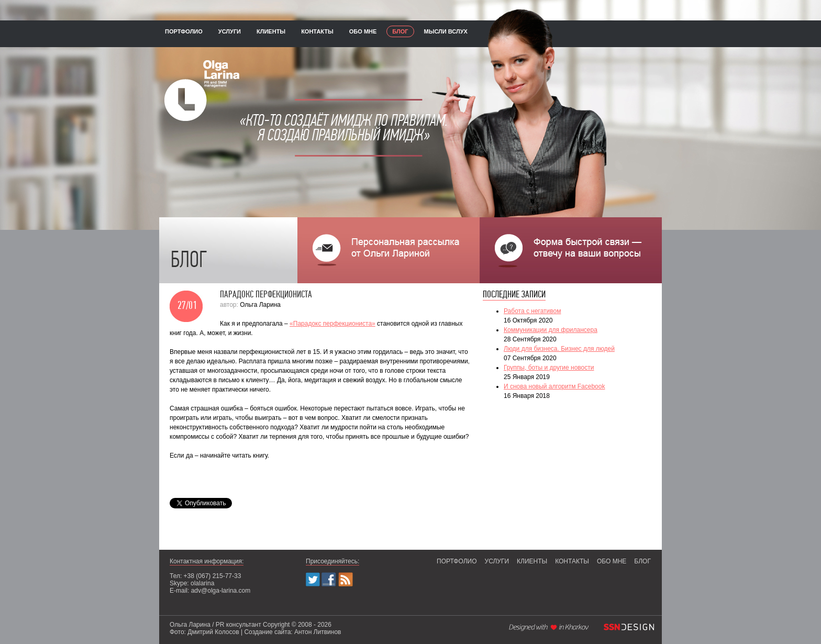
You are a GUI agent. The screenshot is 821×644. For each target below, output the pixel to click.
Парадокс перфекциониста (266, 295)
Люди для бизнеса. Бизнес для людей (559, 349)
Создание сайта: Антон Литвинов (292, 632)
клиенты (271, 31)
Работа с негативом (532, 311)
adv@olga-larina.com (221, 591)
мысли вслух (446, 31)
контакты (317, 31)
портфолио (184, 31)
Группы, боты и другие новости (549, 368)
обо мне (363, 31)
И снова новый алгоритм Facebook (554, 386)
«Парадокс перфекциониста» (332, 324)
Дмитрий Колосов (213, 632)
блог (400, 31)
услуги (230, 31)
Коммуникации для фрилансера (551, 330)
